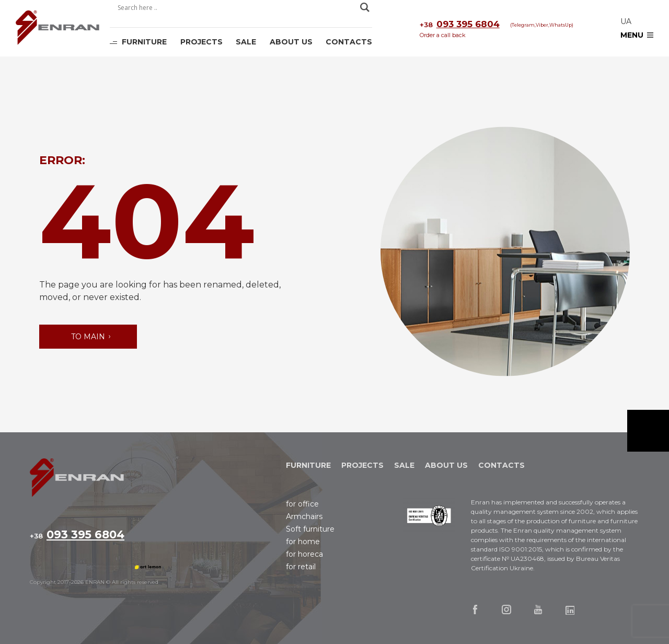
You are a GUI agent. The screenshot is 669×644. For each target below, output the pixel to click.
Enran (57, 28)
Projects (201, 42)
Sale (246, 42)
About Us (291, 42)
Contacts (349, 42)
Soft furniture (310, 529)
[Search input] (236, 7)
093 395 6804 (460, 25)
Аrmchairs (304, 516)
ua (626, 21)
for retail (301, 567)
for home (303, 542)
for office (302, 504)
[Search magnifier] (365, 7)
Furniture (144, 42)
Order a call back (443, 35)
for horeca (304, 554)
